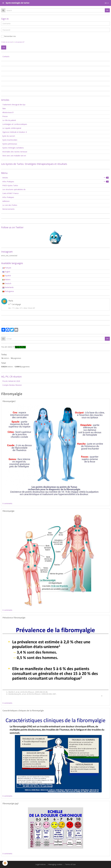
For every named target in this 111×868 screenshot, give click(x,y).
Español (7, 276)
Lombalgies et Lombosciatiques (15, 124)
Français (7, 268)
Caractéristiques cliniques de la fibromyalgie (23, 711)
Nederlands (8, 287)
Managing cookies (55, 864)
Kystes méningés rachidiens (13, 148)
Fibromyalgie (8, 511)
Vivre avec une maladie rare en (14, 156)
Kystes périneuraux (10, 144)
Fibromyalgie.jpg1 (11, 804)
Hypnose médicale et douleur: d (15, 132)
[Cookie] (5, 863)
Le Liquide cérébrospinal (12, 128)
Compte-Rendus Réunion (12, 385)
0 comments (7, 503)
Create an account (7, 42)
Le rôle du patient (9, 120)
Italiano (6, 279)
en (106, 3)
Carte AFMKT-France (10, 193)
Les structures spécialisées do (14, 189)
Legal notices (41, 864)
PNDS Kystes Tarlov (10, 185)
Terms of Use (70, 864)
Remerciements (8, 209)
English (6, 272)
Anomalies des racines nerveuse (15, 152)
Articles (55, 178)
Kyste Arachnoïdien (10, 140)
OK (107, 10)
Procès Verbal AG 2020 (11, 381)
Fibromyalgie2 (9, 401)
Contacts (6, 56)
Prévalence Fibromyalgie (14, 618)
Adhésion (6, 201)
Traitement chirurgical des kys (14, 105)
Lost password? (19, 42)
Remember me (8, 36)
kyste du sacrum (9, 136)
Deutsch (7, 283)
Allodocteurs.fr (8, 112)
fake (4, 108)
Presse (5, 116)
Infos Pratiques (55, 182)
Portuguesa (8, 291)
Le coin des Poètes (10, 205)
